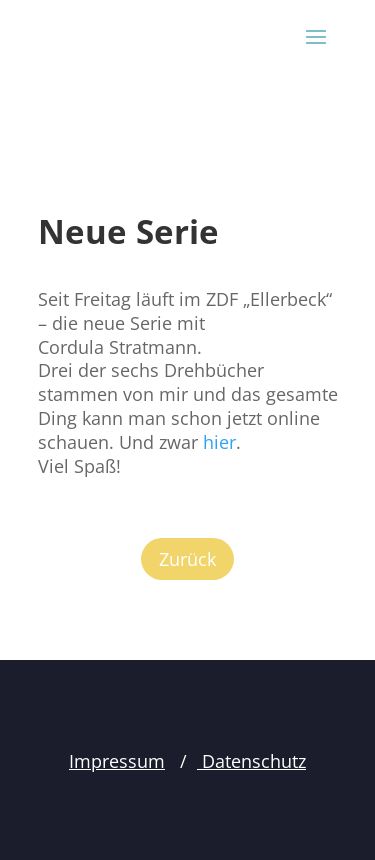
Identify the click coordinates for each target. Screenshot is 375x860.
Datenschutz (251, 761)
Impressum (117, 761)
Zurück (187, 559)
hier (219, 442)
